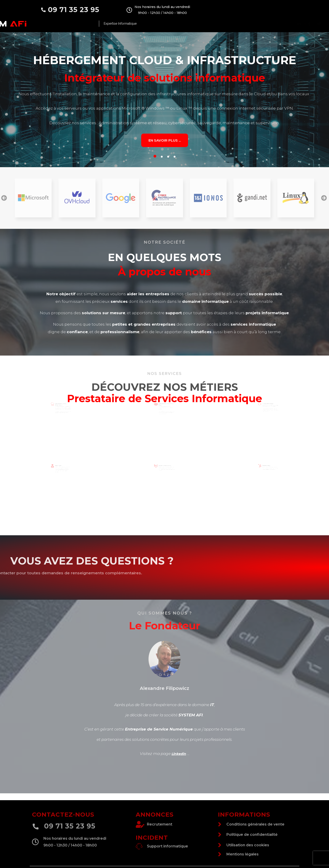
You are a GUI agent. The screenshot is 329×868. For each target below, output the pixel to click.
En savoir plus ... (165, 140)
